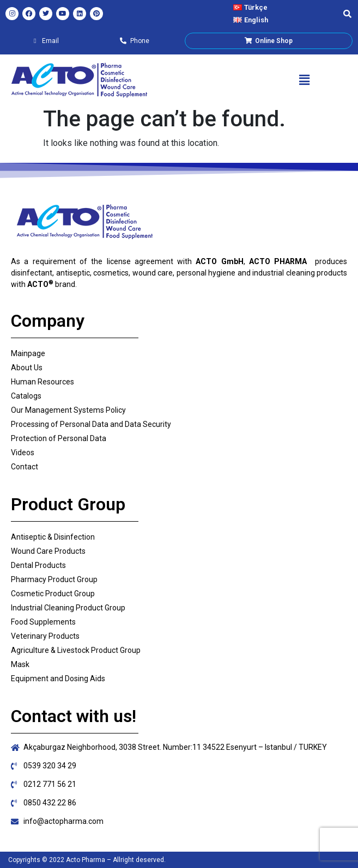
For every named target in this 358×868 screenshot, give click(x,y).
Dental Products (38, 565)
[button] (304, 80)
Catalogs (26, 396)
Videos (23, 453)
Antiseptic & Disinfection (53, 537)
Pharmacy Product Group (54, 579)
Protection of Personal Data (59, 438)
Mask (20, 664)
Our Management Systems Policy (68, 410)
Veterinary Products (45, 636)
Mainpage (28, 353)
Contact (25, 467)
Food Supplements (43, 622)
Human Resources (43, 382)
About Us (27, 368)
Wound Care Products (48, 551)
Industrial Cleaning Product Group (68, 608)
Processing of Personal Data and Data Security (91, 424)
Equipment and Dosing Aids (58, 678)
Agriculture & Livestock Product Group (76, 650)
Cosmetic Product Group (53, 594)
